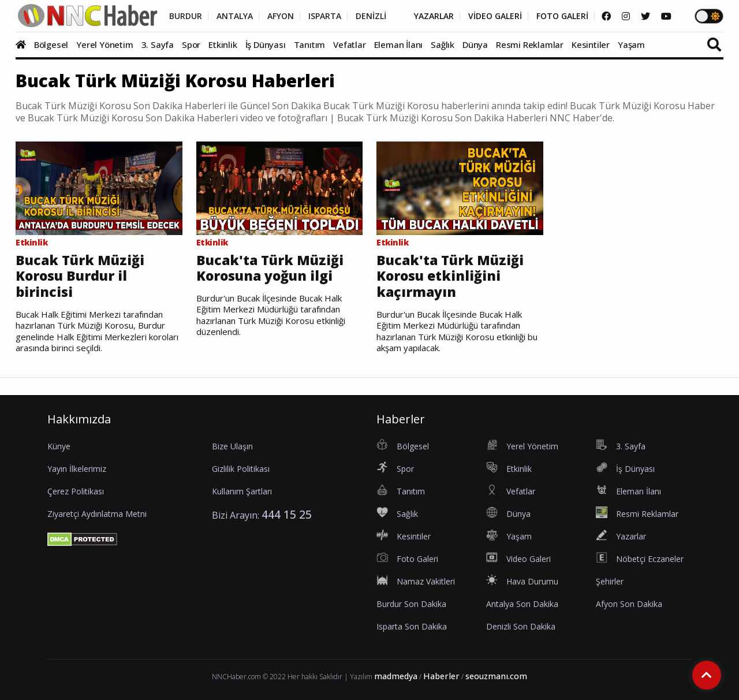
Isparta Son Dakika (412, 626)
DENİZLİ (371, 16)
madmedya (396, 676)
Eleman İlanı (399, 44)
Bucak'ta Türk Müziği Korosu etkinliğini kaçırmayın (450, 276)
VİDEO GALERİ (495, 16)
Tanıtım (310, 44)
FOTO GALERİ (562, 16)
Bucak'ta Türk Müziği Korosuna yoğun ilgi (270, 268)
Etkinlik (223, 44)
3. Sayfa (158, 44)
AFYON (281, 16)
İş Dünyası (266, 44)
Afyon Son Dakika (629, 604)
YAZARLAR (434, 16)
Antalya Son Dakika (522, 604)
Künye (59, 446)
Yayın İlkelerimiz (77, 469)
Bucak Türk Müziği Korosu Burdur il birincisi (80, 276)
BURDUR (186, 16)
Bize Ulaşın (232, 446)
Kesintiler (591, 44)
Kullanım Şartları (242, 491)
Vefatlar (349, 44)
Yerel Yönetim (104, 44)
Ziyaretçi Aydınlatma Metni (97, 514)
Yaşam (631, 44)
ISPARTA (325, 16)
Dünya (475, 44)
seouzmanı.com (496, 676)
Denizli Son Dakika (521, 626)
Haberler (441, 676)
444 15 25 (287, 514)
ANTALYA (235, 16)
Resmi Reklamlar (530, 44)
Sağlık (443, 44)
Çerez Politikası (76, 491)
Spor (191, 44)
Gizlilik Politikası (241, 469)
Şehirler (610, 581)
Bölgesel (51, 44)
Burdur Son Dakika (411, 604)
